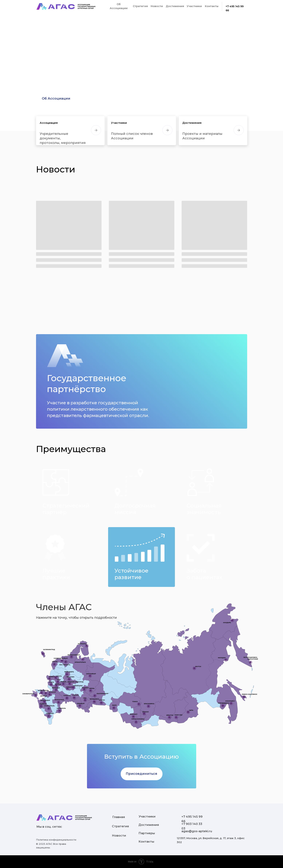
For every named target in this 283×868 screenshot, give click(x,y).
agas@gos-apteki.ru (197, 831)
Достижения (192, 123)
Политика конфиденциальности (56, 840)
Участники (119, 123)
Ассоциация (49, 123)
